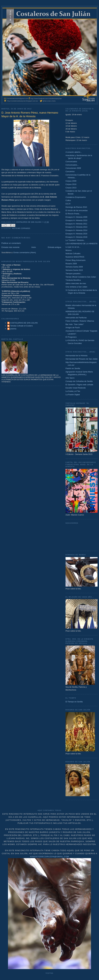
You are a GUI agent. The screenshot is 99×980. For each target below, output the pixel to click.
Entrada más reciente (10, 247)
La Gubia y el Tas (73, 391)
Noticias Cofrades (21, 228)
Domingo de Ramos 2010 (76, 207)
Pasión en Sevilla (73, 368)
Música (68, 250)
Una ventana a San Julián (76, 287)
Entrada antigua (54, 247)
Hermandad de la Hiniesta (76, 356)
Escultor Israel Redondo (76, 388)
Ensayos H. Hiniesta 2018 (76, 237)
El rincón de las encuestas (77, 210)
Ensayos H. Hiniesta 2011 (76, 224)
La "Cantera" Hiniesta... (75, 240)
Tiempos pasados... (74, 274)
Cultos (68, 200)
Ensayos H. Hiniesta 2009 (76, 217)
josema (13, 329)
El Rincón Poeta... (73, 214)
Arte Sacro (70, 378)
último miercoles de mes (76, 283)
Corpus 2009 (71, 181)
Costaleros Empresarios (76, 197)
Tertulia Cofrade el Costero (21, 326)
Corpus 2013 (71, 188)
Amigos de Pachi (73, 328)
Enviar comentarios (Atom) (25, 252)
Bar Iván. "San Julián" (75, 324)
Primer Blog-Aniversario (75, 260)
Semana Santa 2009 (74, 267)
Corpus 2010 (71, 184)
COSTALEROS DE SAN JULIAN (24, 323)
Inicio (34, 247)
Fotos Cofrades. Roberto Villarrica (80, 321)
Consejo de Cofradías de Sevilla (79, 381)
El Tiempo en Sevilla (74, 702)
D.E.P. (68, 204)
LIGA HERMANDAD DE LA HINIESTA (81, 244)
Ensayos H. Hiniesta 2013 (76, 227)
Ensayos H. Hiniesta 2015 (76, 234)
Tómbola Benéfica (73, 280)
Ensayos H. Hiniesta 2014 (76, 230)
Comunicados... (72, 165)
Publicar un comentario (11, 243)
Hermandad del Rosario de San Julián (82, 359)
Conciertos (70, 171)
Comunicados (71, 162)
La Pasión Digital (73, 395)
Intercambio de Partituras (76, 318)
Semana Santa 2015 (74, 270)
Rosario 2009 (71, 264)
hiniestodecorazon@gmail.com (50, 857)
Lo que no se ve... (73, 247)
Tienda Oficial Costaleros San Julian (81, 277)
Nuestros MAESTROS (75, 257)
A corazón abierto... (74, 152)
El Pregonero (71, 337)
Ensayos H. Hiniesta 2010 (76, 220)
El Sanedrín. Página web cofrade (79, 385)
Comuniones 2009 (73, 168)
